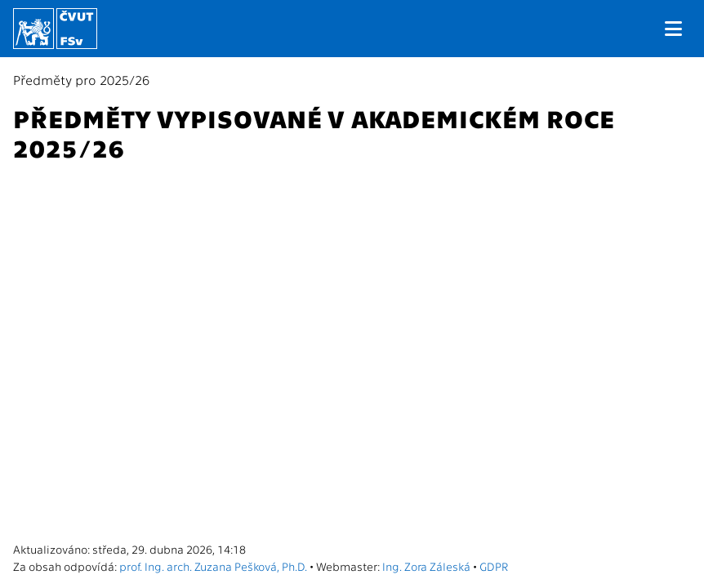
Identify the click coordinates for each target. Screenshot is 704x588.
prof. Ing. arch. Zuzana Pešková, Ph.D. (213, 566)
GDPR (494, 566)
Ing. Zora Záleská (426, 566)
